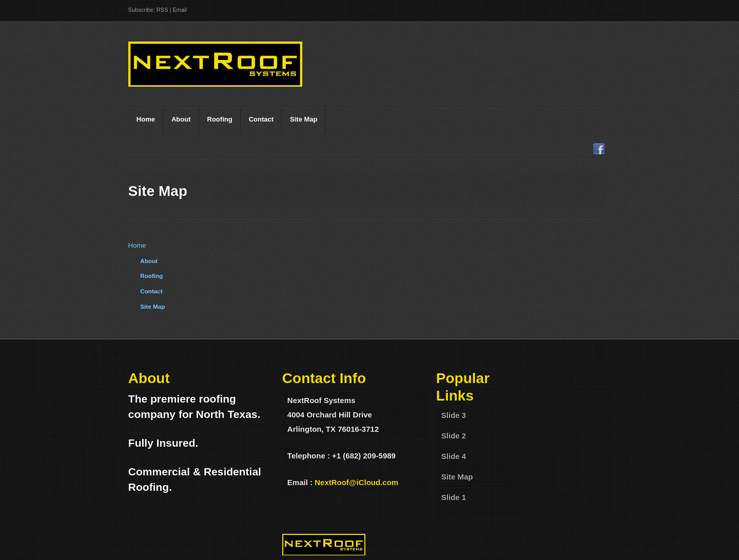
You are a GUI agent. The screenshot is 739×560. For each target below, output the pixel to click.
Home (137, 221)
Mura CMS (523, 545)
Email (180, 10)
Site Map (152, 282)
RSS (162, 10)
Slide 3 (454, 391)
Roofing (151, 252)
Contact (151, 267)
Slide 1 (454, 473)
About (149, 237)
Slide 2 (454, 412)
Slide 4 (454, 432)
